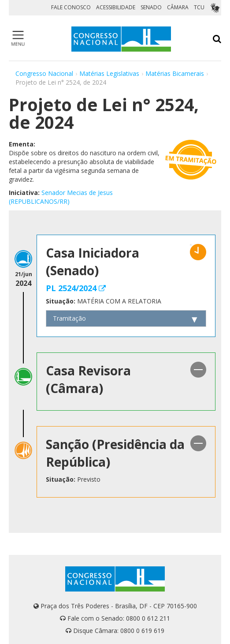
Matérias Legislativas (109, 73)
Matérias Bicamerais (175, 73)
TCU (199, 7)
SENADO (151, 7)
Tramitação (69, 318)
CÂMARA (178, 7)
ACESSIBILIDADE (116, 7)
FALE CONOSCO (71, 7)
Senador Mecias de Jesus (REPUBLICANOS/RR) (61, 197)
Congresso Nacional (44, 73)
